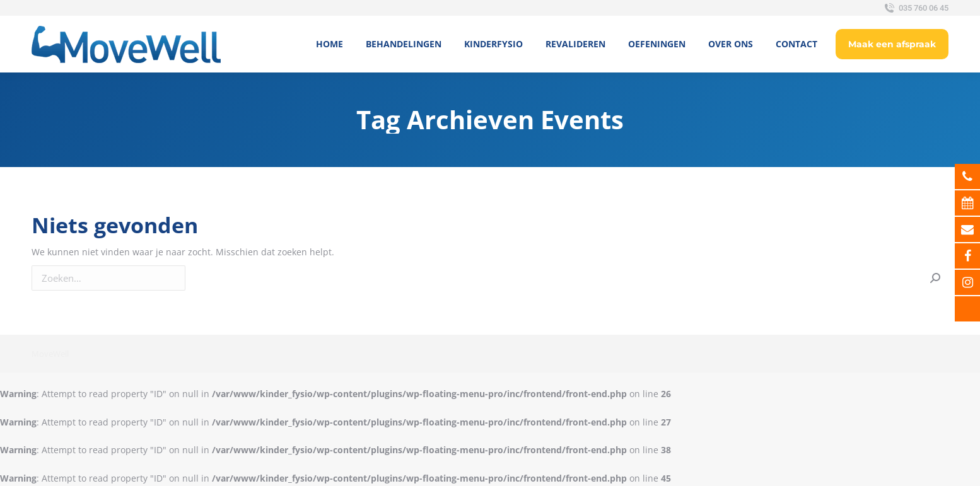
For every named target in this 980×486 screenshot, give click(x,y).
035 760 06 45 (915, 8)
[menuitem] (330, 44)
